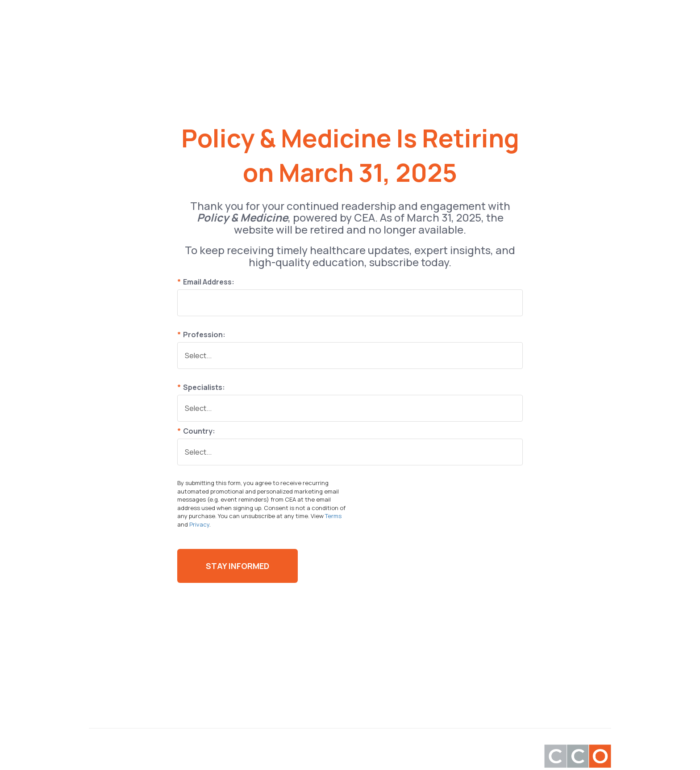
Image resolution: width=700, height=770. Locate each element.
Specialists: (201, 387)
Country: (196, 431)
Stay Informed (237, 566)
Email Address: (206, 282)
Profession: (201, 335)
